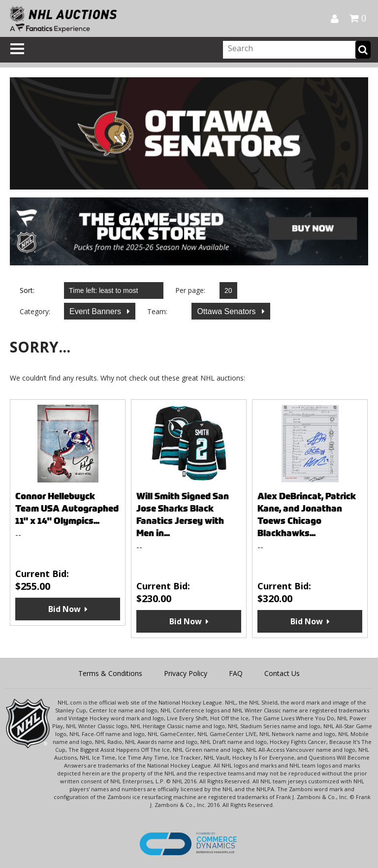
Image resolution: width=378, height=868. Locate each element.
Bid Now (64, 609)
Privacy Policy (186, 673)
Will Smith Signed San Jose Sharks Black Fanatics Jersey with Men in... (183, 514)
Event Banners (96, 311)
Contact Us (282, 673)
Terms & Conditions (110, 673)
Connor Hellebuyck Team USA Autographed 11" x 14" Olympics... (67, 508)
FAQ (236, 673)
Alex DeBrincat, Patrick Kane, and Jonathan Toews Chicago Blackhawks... (307, 514)
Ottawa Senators (227, 311)
